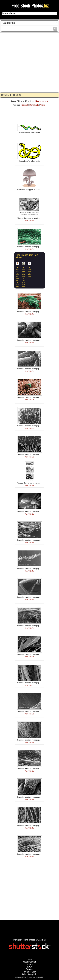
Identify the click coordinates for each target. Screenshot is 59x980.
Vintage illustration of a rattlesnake (31, 218)
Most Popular (29, 962)
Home (29, 959)
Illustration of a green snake (29, 132)
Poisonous (42, 101)
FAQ (29, 967)
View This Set (29, 221)
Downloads (34, 105)
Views (43, 105)
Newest (25, 105)
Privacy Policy (29, 972)
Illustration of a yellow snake (30, 161)
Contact (29, 969)
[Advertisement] (29, 62)
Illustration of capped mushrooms (30, 190)
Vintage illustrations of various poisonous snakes (36, 483)
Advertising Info (29, 974)
